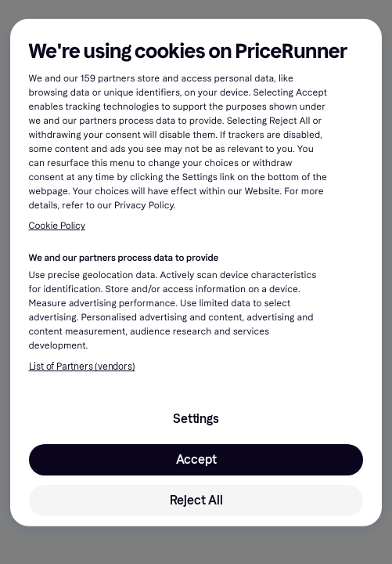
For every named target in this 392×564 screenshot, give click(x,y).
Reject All (196, 500)
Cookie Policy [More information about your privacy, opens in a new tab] (57, 226)
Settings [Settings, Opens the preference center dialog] (196, 419)
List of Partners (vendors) (82, 367)
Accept (196, 459)
